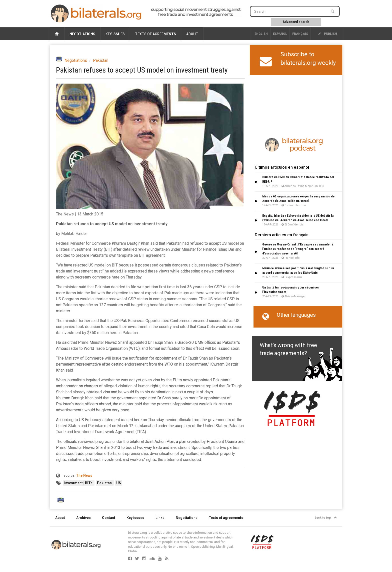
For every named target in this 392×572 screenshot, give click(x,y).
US (119, 483)
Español (280, 34)
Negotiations (82, 34)
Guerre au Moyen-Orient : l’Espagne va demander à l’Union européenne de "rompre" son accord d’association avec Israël (298, 249)
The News (84, 475)
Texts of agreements (155, 34)
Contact (109, 518)
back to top (326, 518)
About (192, 34)
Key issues (115, 34)
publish (328, 34)
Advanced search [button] (296, 22)
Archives (83, 518)
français (300, 34)
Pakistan (101, 60)
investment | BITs (79, 483)
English (261, 34)
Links (160, 518)
